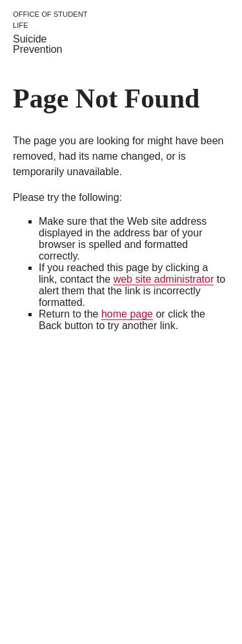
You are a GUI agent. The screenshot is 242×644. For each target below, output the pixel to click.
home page (127, 314)
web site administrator (164, 279)
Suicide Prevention (38, 44)
